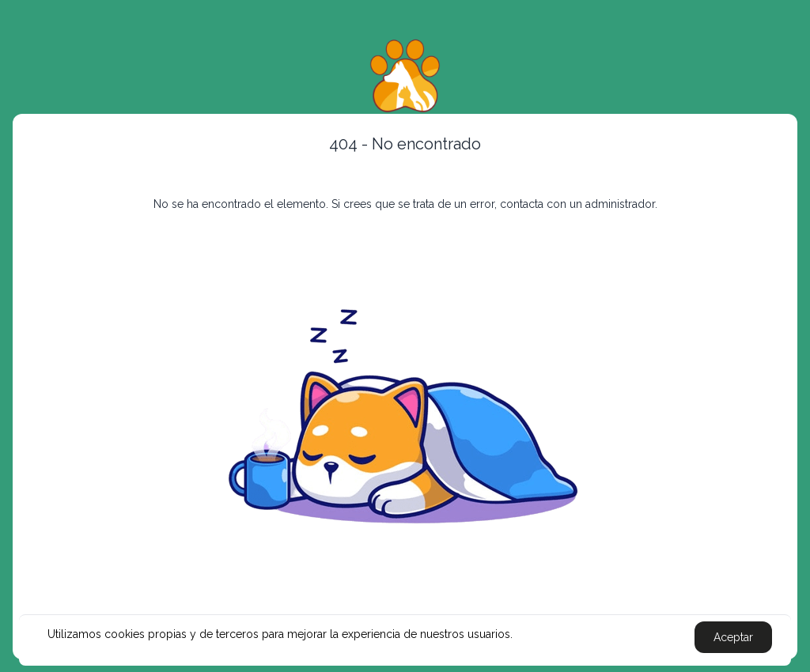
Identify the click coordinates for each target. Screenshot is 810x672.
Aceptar (733, 637)
